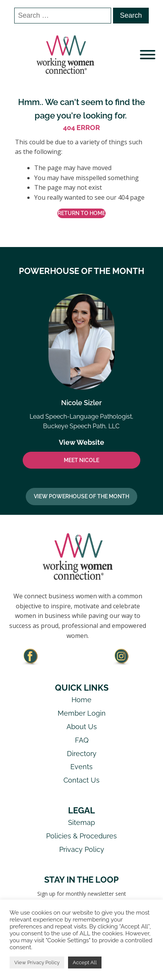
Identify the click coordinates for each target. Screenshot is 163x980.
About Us (82, 727)
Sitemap (81, 822)
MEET (81, 460)
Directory (82, 754)
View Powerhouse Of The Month (81, 496)
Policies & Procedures (81, 836)
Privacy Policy (82, 849)
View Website (81, 442)
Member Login (82, 713)
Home (81, 700)
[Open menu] (148, 55)
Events (81, 767)
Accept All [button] (85, 962)
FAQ (82, 740)
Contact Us (81, 780)
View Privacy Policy (37, 962)
